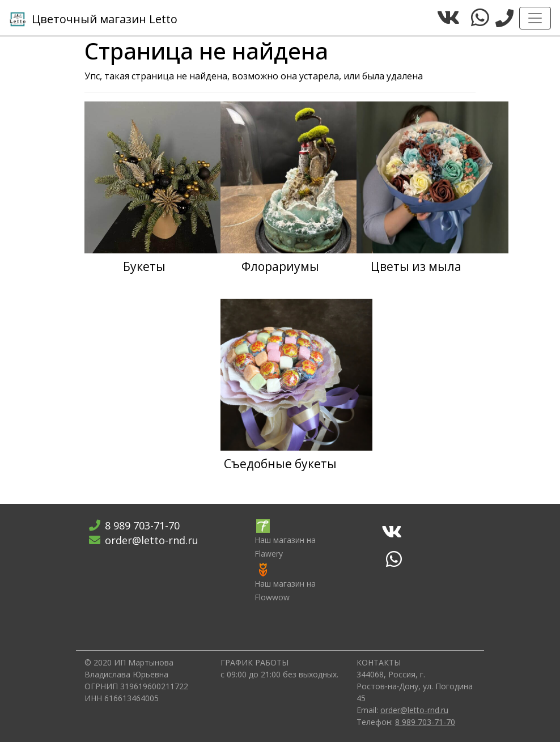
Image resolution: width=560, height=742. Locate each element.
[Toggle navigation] (535, 18)
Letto (93, 19)
